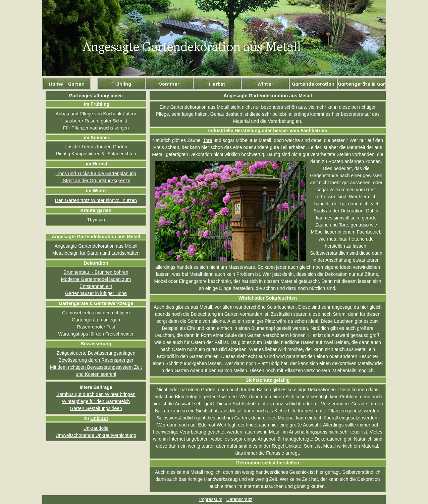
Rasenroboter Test (96, 327)
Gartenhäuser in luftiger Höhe (96, 293)
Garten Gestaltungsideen (96, 408)
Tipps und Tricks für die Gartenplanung (96, 173)
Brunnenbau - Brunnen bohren (96, 272)
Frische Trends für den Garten (96, 147)
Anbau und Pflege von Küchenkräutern (96, 114)
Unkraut (99, 418)
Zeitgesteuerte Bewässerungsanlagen (96, 353)
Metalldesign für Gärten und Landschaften (96, 253)
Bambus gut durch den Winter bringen (96, 394)
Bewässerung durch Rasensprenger (96, 360)
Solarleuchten (122, 154)
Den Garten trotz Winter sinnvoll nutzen (96, 200)
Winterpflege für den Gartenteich (96, 401)
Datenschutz (239, 499)
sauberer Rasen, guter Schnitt (96, 121)
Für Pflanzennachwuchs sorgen (96, 128)
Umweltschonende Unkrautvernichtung (96, 435)
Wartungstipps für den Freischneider (96, 334)
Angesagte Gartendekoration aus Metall (96, 246)
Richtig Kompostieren (78, 154)
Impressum (211, 499)
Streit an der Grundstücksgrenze (96, 181)
